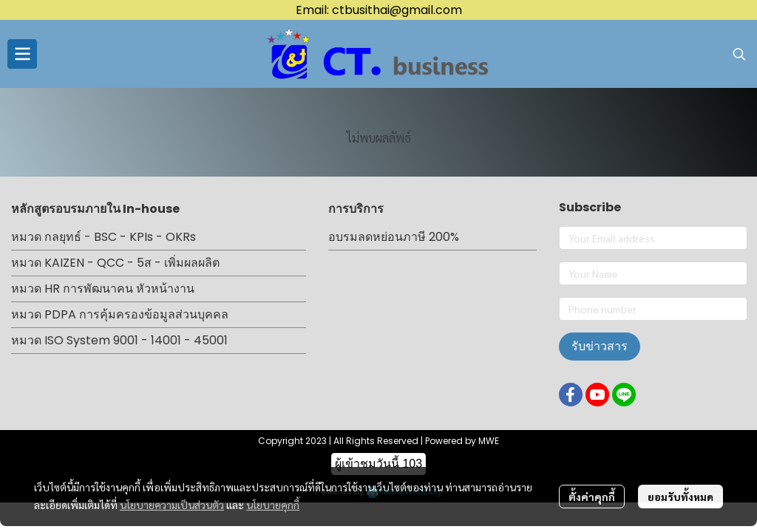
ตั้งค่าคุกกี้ (592, 497)
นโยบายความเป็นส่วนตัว (172, 505)
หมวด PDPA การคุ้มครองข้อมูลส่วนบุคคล (120, 314)
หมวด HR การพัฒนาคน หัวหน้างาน (103, 289)
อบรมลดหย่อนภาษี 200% (394, 237)
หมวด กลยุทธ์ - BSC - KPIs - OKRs (103, 237)
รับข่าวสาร (600, 346)
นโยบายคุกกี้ (273, 505)
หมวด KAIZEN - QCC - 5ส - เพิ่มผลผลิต (115, 263)
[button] (739, 54)
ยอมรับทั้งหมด (680, 497)
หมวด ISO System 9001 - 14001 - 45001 (119, 340)
